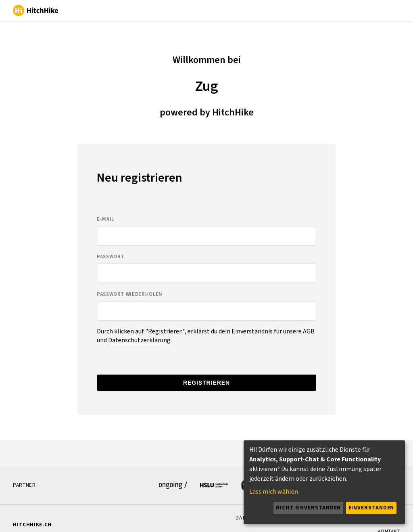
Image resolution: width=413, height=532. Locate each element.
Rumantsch (387, 10)
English (309, 10)
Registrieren (206, 383)
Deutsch (284, 10)
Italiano (358, 10)
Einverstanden (371, 508)
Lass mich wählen (274, 492)
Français (333, 10)
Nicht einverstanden (308, 508)
